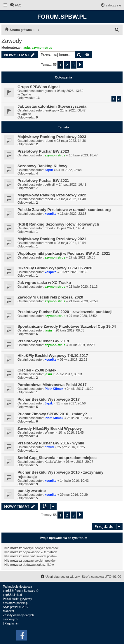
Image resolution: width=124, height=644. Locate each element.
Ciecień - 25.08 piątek (37, 370)
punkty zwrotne (32, 491)
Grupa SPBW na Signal (39, 87)
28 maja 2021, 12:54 (71, 243)
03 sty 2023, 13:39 (70, 91)
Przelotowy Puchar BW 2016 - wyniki (51, 443)
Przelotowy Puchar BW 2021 (43, 180)
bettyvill (50, 184)
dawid (49, 447)
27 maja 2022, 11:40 (71, 199)
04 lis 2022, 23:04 (69, 170)
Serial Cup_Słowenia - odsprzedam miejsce (57, 458)
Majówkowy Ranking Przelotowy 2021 (52, 239)
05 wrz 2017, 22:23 (74, 359)
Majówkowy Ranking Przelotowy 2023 (52, 137)
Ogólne (26, 94)
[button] (80, 65)
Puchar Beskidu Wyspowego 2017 (49, 399)
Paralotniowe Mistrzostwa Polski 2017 (52, 385)
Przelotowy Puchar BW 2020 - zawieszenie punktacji (65, 312)
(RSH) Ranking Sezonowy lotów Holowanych (58, 224)
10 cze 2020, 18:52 (74, 272)
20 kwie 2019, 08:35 (70, 330)
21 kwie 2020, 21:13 (83, 287)
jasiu (26, 48)
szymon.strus (42, 48)
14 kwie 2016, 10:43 (74, 481)
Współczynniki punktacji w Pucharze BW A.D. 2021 (64, 253)
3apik (49, 170)
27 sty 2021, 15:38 (82, 257)
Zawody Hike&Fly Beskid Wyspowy (50, 429)
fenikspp (51, 110)
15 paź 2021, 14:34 (70, 228)
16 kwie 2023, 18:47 (83, 155)
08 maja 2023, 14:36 (71, 141)
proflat (14, 607)
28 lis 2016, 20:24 (80, 418)
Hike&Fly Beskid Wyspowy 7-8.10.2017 (53, 356)
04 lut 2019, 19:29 (82, 345)
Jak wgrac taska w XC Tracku (44, 283)
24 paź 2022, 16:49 (73, 184)
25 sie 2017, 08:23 (69, 374)
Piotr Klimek (54, 389)
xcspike (50, 214)
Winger (50, 432)
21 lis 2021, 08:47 (73, 110)
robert (49, 141)
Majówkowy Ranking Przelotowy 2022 (52, 195)
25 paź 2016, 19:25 (71, 447)
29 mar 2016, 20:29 (74, 495)
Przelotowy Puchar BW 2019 (43, 341)
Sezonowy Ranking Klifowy (42, 166)
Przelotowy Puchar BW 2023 (43, 151)
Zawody (12, 41)
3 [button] (73, 65)
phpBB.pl (22, 603)
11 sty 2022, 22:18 (73, 214)
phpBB (7, 591)
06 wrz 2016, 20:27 (80, 462)
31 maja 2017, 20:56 (71, 403)
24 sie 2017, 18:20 (80, 389)
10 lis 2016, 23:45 (71, 432)
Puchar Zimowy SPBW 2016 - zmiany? (52, 414)
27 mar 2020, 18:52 (83, 316)
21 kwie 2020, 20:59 (83, 301)
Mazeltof (8, 611)
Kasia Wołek (54, 462)
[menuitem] (15, 5)
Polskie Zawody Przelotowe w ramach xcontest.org (64, 210)
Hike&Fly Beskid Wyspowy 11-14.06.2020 (55, 268)
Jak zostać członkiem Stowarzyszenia (52, 106)
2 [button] (67, 65)
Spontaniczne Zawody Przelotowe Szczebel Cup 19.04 (67, 326)
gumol (49, 91)
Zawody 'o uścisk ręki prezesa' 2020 (50, 297)
